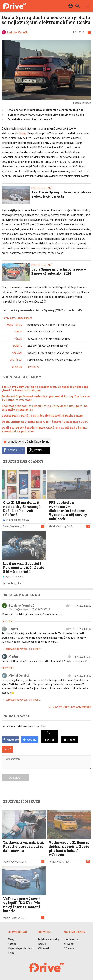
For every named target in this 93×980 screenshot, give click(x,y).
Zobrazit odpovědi (14, 649)
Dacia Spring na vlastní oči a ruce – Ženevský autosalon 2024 (45, 422)
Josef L (14, 629)
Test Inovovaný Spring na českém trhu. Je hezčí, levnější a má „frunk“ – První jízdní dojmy (45, 389)
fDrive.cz (69, 944)
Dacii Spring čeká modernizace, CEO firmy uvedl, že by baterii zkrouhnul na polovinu (44, 429)
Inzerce (42, 944)
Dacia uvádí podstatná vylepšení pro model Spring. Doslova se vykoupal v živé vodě (46, 398)
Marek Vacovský (12, 526)
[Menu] (88, 6)
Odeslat (15, 778)
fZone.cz (69, 948)
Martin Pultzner (11, 918)
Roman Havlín (56, 862)
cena (10, 442)
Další (7, 749)
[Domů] (14, 6)
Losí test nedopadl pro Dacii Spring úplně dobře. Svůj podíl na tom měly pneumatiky (45, 408)
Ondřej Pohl (9, 583)
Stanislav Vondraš (21, 605)
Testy (11, 939)
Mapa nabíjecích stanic (21, 948)
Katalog (12, 944)
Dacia (30, 442)
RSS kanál (43, 948)
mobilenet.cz (71, 939)
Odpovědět (8, 621)
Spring (22, 133)
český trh (20, 442)
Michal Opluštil (19, 676)
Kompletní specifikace (17, 318)
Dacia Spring (42, 442)
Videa (11, 953)
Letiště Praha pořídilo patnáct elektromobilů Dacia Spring (42, 416)
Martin (13, 656)
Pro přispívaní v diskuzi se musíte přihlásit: (24, 726)
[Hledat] (77, 6)
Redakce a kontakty (49, 939)
